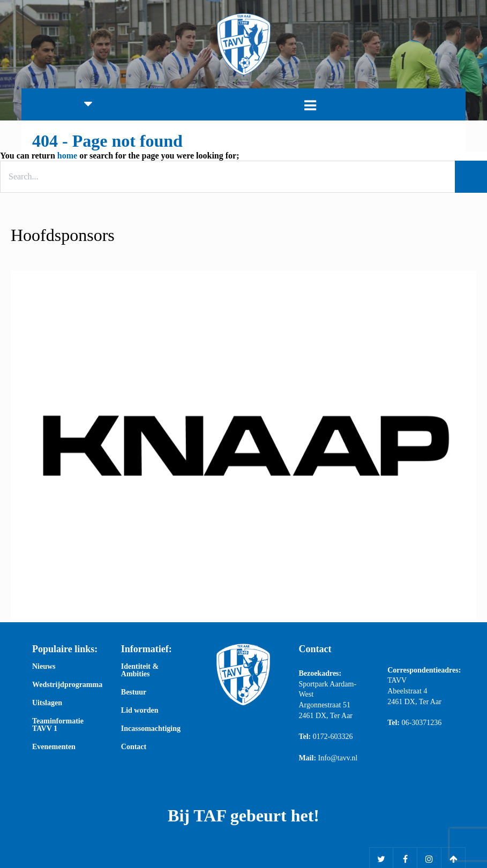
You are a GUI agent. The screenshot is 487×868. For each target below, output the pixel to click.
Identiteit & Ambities (140, 670)
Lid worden (140, 711)
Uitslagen (47, 703)
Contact (134, 747)
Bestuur (134, 692)
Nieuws (44, 667)
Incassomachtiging (151, 729)
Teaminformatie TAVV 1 (58, 725)
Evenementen (54, 747)
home (67, 156)
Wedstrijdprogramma (66, 685)
